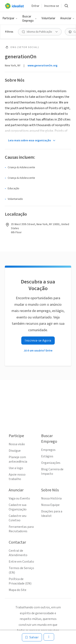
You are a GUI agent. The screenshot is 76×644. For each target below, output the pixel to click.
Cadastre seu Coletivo (18, 518)
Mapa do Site (18, 590)
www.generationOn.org (42, 66)
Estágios (47, 456)
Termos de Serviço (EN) (21, 570)
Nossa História (51, 498)
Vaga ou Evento (19, 498)
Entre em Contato (21, 562)
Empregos (48, 450)
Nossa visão (17, 444)
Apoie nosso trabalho (17, 477)
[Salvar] (32, 637)
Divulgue (15, 451)
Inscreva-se (52, 6)
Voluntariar (48, 18)
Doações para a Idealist (52, 514)
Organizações (51, 463)
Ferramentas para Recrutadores (21, 529)
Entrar (35, 6)
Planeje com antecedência (18, 459)
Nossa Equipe (50, 505)
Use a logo (16, 468)
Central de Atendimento (18, 553)
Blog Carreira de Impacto (52, 472)
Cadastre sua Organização (18, 507)
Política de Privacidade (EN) (20, 581)
